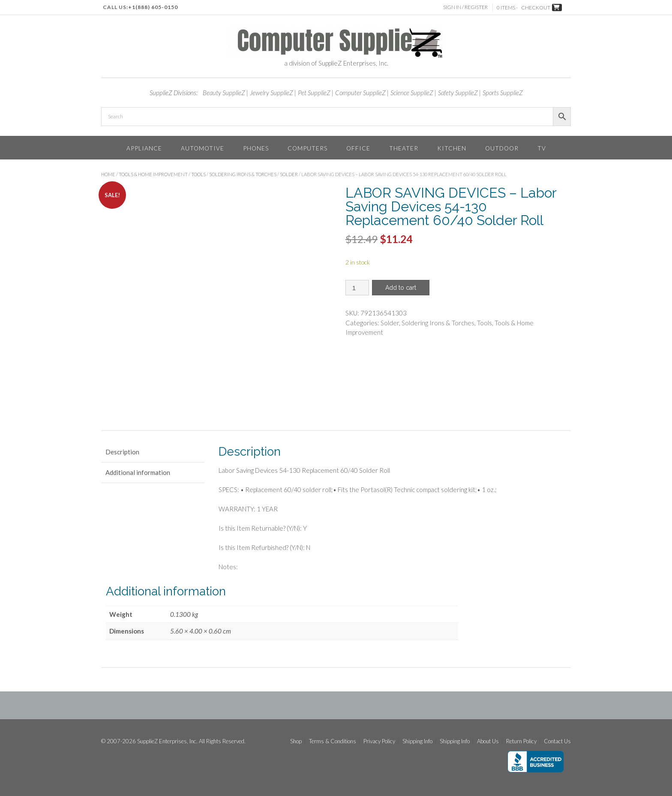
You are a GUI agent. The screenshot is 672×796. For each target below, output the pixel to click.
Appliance (144, 148)
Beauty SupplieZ (224, 93)
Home (108, 174)
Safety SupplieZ (458, 93)
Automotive (202, 148)
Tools (198, 174)
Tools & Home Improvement (153, 174)
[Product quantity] (357, 288)
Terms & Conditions (333, 741)
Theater (404, 148)
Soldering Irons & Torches (243, 174)
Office (358, 148)
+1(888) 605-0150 (153, 7)
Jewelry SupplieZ (271, 93)
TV (542, 148)
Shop (296, 741)
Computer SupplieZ (360, 93)
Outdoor (502, 148)
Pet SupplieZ (314, 93)
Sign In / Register (466, 7)
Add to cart (401, 288)
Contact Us (557, 741)
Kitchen (452, 148)
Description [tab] (122, 452)
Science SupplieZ (412, 93)
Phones (256, 148)
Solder (289, 174)
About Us (488, 741)
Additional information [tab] (138, 472)
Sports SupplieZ (503, 93)
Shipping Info (417, 741)
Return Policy (521, 741)
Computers (307, 148)
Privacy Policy (379, 741)
